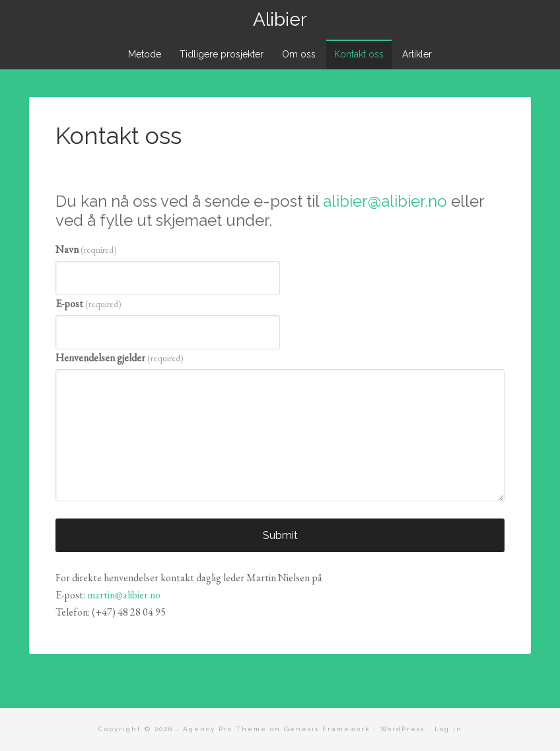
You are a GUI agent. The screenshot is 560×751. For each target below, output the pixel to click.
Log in (448, 729)
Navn (86, 249)
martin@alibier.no (124, 595)
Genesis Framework (327, 729)
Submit (280, 535)
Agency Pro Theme (225, 729)
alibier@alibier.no (385, 201)
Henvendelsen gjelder (120, 358)
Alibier (280, 19)
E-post (88, 304)
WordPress (402, 729)
